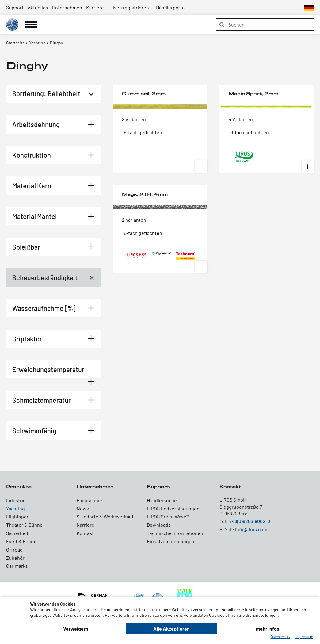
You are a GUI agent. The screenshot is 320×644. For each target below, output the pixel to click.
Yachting (15, 508)
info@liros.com (251, 529)
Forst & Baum (21, 541)
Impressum (304, 637)
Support (15, 8)
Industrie (16, 500)
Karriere (95, 8)
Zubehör (15, 558)
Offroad (14, 550)
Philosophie (89, 500)
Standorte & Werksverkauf (105, 516)
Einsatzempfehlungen (171, 541)
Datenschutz (280, 637)
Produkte (19, 486)
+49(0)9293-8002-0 (250, 521)
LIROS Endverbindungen (173, 508)
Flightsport (18, 516)
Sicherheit (17, 533)
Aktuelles (38, 8)
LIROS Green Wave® (168, 516)
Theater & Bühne (24, 525)
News (83, 508)
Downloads (159, 525)
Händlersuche (162, 500)
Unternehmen (67, 8)
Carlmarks (17, 566)
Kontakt (85, 533)
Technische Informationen (175, 533)
